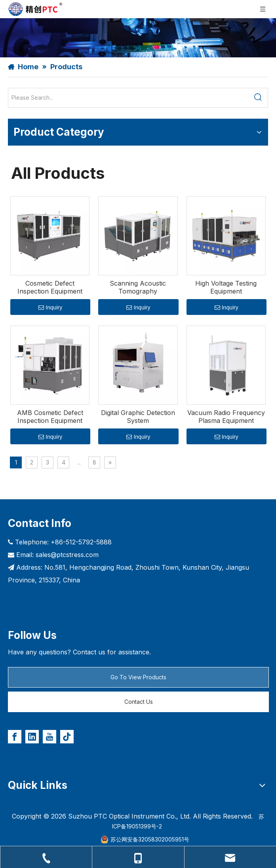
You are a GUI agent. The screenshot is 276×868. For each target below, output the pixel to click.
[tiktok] (67, 737)
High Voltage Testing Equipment (226, 287)
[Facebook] (15, 737)
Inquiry (50, 307)
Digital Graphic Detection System (138, 417)
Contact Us (139, 702)
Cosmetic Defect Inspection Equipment (50, 287)
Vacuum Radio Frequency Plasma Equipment (226, 417)
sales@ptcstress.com (67, 555)
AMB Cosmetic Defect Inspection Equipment (50, 417)
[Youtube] (49, 737)
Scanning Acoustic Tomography (138, 287)
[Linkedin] (32, 737)
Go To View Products (138, 677)
